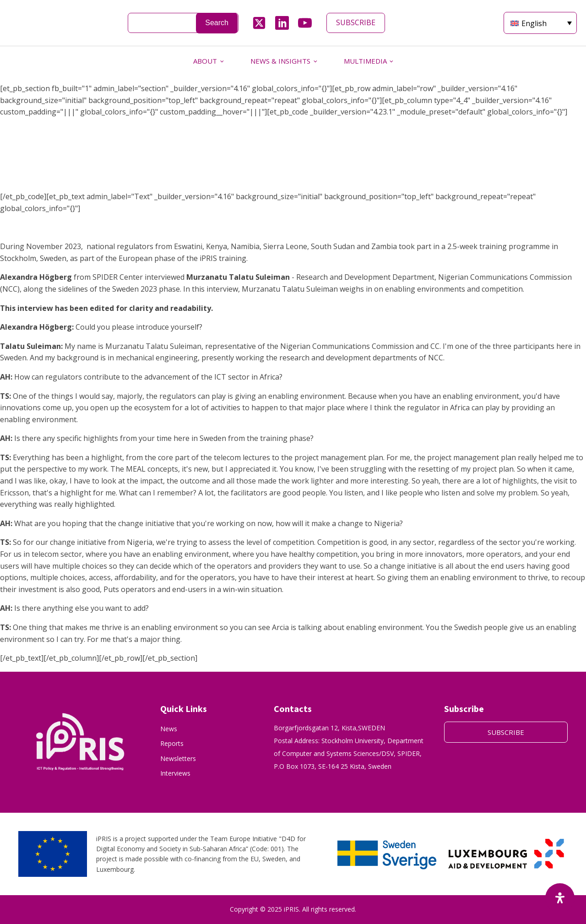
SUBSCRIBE (356, 22)
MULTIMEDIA (365, 61)
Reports (172, 743)
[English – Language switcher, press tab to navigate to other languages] (540, 23)
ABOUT (205, 61)
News (169, 729)
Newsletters (178, 758)
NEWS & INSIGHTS (280, 61)
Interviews (175, 773)
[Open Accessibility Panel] (560, 898)
